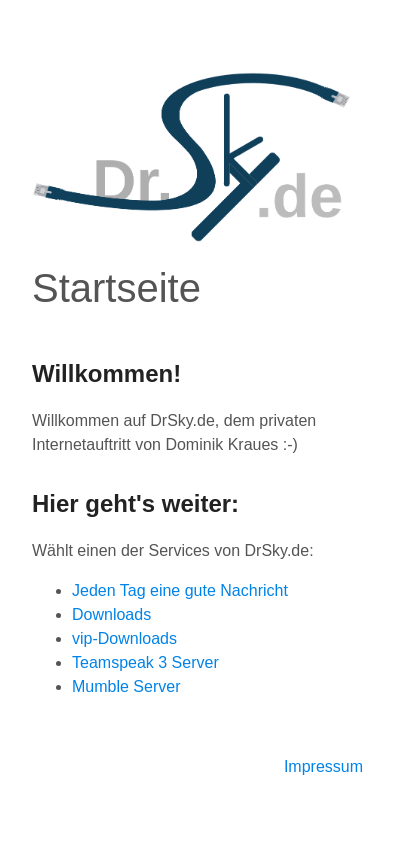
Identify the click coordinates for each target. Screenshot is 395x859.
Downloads (111, 614)
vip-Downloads (124, 638)
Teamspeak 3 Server (145, 662)
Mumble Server (126, 686)
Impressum (323, 766)
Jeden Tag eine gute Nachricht (180, 590)
